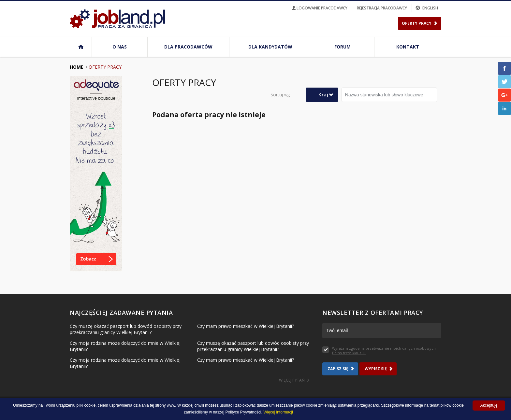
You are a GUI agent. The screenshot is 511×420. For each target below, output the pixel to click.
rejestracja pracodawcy (382, 8)
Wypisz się (376, 369)
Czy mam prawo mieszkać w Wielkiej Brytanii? (246, 326)
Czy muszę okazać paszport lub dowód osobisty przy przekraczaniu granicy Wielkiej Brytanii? (126, 329)
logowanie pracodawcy (319, 8)
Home (77, 67)
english (427, 8)
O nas (120, 47)
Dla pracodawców (188, 47)
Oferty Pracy (417, 23)
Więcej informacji (278, 412)
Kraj (323, 95)
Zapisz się (338, 369)
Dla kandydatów (270, 47)
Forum (343, 47)
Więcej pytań (292, 380)
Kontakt (408, 47)
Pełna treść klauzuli (349, 353)
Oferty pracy (105, 67)
